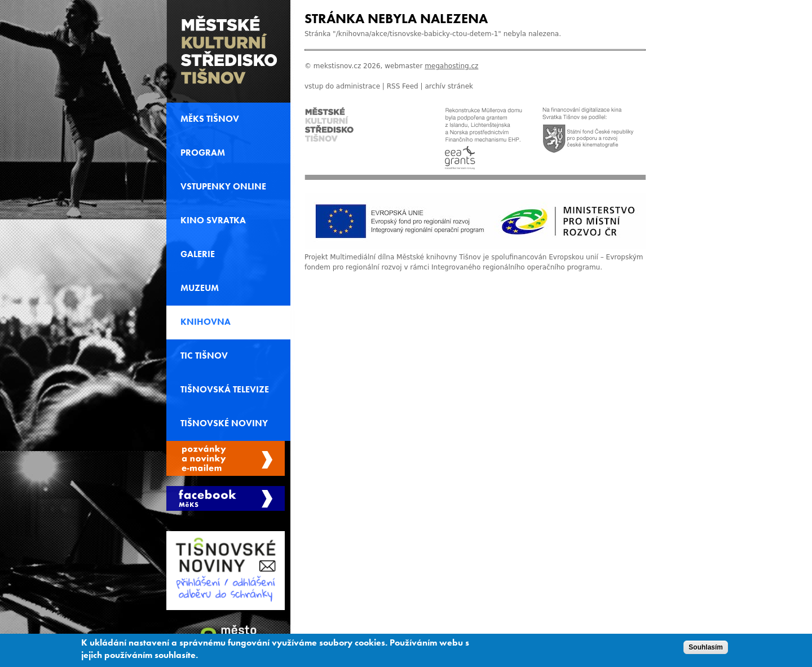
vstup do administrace (342, 86)
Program (203, 153)
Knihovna (206, 322)
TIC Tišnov (204, 356)
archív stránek (449, 86)
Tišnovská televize (225, 390)
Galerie (198, 254)
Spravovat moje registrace (226, 458)
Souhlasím (706, 650)
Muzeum (200, 288)
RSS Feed (403, 86)
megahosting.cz (451, 66)
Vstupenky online (223, 187)
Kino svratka (213, 220)
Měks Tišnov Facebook (226, 498)
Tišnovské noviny (224, 423)
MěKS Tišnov (210, 119)
